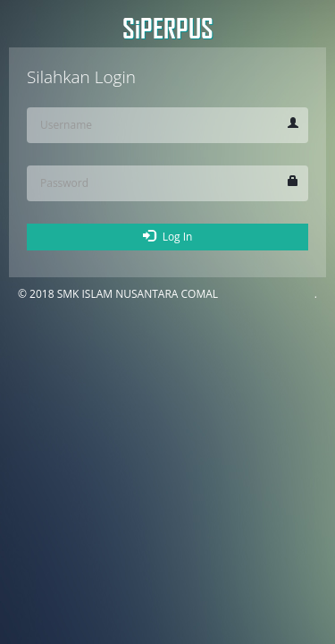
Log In (168, 237)
